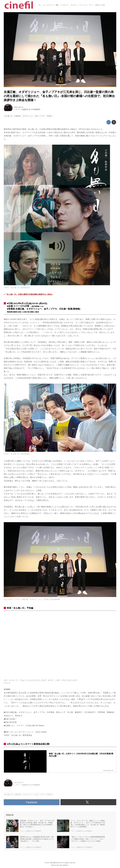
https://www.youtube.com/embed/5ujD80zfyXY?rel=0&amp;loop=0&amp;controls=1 (60, 646)
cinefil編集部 (35, 109)
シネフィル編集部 (21, 109)
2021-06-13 (19, 107)
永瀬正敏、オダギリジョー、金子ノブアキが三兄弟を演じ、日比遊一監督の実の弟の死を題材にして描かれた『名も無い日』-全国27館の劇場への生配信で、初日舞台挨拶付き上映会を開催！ (59, 96)
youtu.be (7, 683)
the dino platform (63, 865)
